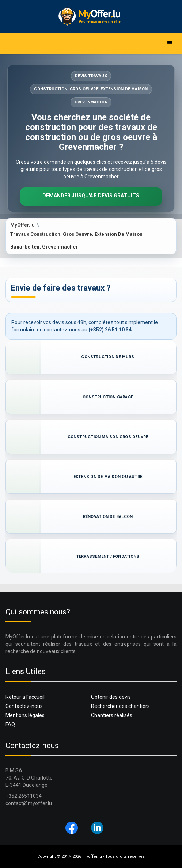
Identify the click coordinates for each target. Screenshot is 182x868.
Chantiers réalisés (112, 715)
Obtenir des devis (111, 697)
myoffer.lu (92, 856)
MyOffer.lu (22, 225)
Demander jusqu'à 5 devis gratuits (91, 196)
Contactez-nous (24, 706)
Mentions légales (25, 715)
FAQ (10, 724)
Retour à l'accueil (25, 697)
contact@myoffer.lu (29, 803)
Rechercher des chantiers (120, 706)
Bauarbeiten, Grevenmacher (44, 247)
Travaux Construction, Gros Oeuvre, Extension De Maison (76, 234)
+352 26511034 (24, 796)
